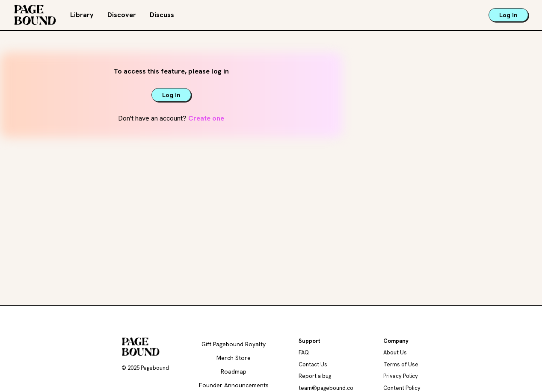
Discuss (162, 15)
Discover (122, 15)
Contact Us (313, 364)
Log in (508, 15)
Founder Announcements (234, 385)
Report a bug (315, 376)
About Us (395, 352)
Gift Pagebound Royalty (234, 344)
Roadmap (234, 371)
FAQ (304, 352)
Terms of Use (401, 364)
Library (82, 15)
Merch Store (234, 358)
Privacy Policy (401, 376)
